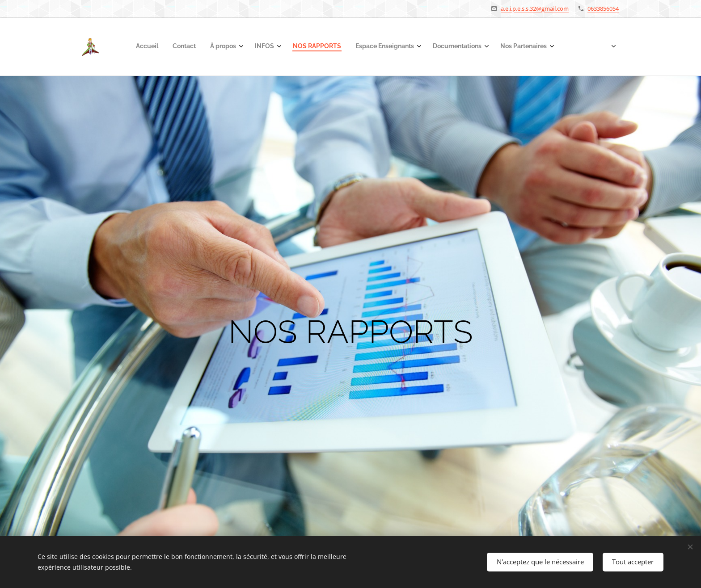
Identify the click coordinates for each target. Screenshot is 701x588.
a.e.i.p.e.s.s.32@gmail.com (535, 8)
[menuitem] (441, 47)
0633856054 (603, 8)
